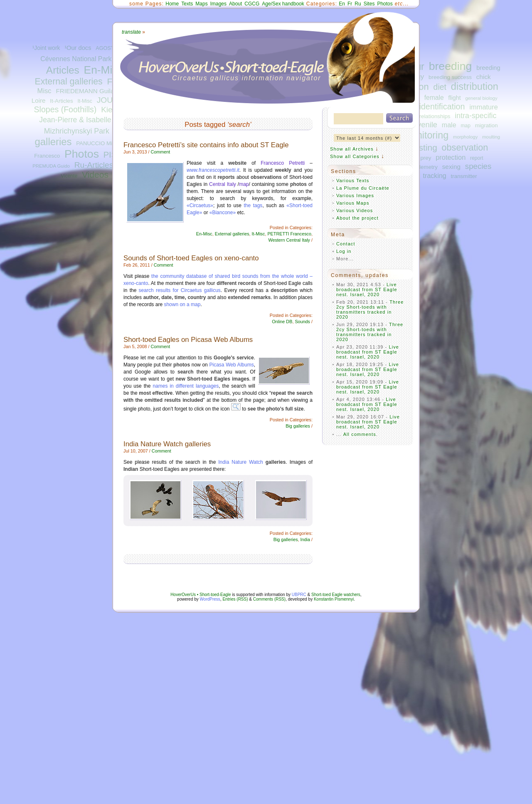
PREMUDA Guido (51, 166)
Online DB (282, 322)
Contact (346, 244)
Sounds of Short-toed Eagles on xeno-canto (191, 258)
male (449, 125)
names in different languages (186, 386)
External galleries (69, 82)
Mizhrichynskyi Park (77, 131)
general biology (481, 98)
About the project (357, 218)
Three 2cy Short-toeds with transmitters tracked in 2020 (370, 309)
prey (426, 158)
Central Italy (223, 184)
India (305, 539)
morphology (465, 137)
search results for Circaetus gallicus (180, 290)
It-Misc (85, 101)
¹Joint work (46, 48)
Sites (369, 4)
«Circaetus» (200, 205)
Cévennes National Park (76, 59)
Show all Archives (352, 149)
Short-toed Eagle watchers (336, 595)
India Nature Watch (240, 462)
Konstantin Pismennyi (334, 599)
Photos (82, 154)
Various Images (355, 195)
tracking (435, 176)
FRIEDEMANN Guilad (86, 91)
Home (172, 4)
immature (483, 107)
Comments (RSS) (269, 599)
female (434, 98)
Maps (201, 4)
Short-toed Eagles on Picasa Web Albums (188, 340)
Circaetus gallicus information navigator (247, 78)
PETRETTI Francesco (289, 234)
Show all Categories (355, 156)
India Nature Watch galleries (167, 444)
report (477, 158)
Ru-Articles (94, 165)
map (465, 126)
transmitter (464, 176)
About (235, 4)
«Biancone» (223, 213)
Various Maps (353, 203)
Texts (187, 4)
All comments (360, 434)
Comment (160, 152)
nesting (423, 147)
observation (465, 147)
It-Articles (61, 101)
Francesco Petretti (283, 163)
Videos (95, 174)
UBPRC (299, 595)
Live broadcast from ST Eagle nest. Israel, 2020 (367, 289)
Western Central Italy (289, 240)
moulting (491, 137)
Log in (344, 251)
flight (455, 98)
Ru (358, 4)
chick (484, 77)
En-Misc (104, 70)
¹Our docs (78, 48)
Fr (350, 4)
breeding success (450, 77)
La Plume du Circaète (363, 188)
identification (442, 106)
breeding (451, 66)
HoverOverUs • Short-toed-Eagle (201, 595)
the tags (253, 205)
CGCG (252, 4)
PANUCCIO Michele (101, 143)
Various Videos (355, 210)
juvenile (424, 125)
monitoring (426, 135)
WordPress (210, 599)
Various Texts (353, 181)
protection (451, 157)
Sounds (302, 322)
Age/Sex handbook (283, 4)
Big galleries (298, 426)
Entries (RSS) (235, 599)
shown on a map (182, 304)
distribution (475, 87)
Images (218, 4)
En (342, 4)
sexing (451, 167)
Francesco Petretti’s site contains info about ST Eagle (206, 145)
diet (440, 87)
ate (131, 32)
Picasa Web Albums (231, 365)
